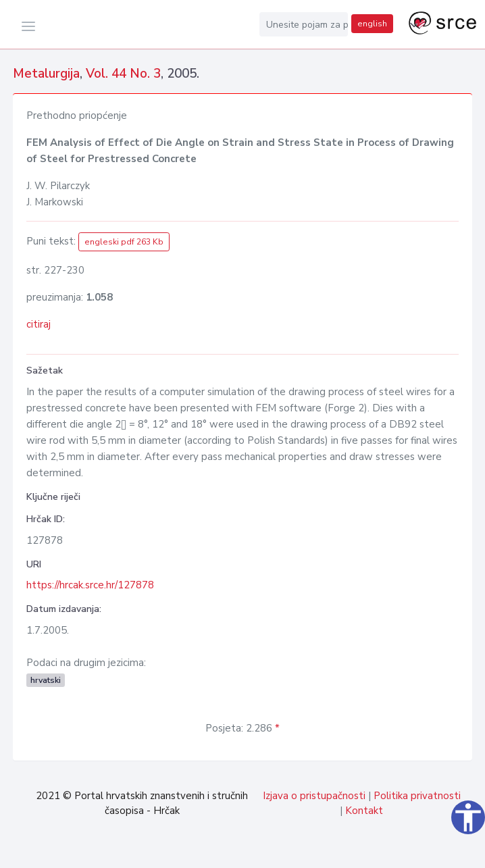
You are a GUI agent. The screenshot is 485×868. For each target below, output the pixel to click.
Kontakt (364, 811)
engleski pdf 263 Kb (124, 242)
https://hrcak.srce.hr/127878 (90, 585)
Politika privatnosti (417, 796)
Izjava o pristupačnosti (314, 796)
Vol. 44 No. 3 (123, 74)
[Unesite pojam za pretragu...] (304, 24)
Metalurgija (46, 74)
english (372, 24)
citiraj (39, 324)
